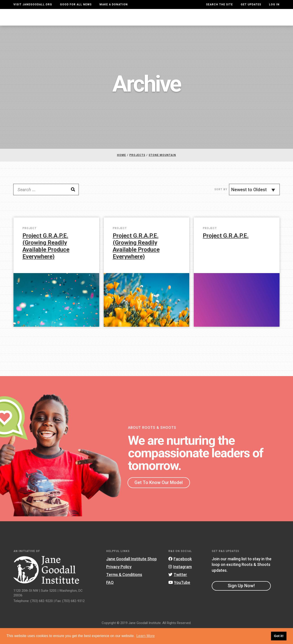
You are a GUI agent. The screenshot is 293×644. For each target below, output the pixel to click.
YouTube (179, 597)
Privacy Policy (119, 581)
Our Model (173, 24)
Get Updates (251, 4)
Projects (207, 25)
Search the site (219, 4)
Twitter (178, 589)
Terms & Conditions (124, 589)
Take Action (263, 24)
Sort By (221, 204)
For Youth (102, 24)
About (82, 25)
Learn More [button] (145, 636)
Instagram (180, 581)
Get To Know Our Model (159, 497)
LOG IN (274, 4)
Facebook (180, 573)
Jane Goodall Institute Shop (131, 573)
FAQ (110, 597)
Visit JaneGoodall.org (33, 4)
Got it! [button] (279, 636)
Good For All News (76, 4)
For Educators (138, 24)
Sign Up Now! (241, 600)
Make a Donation (114, 4)
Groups (233, 25)
